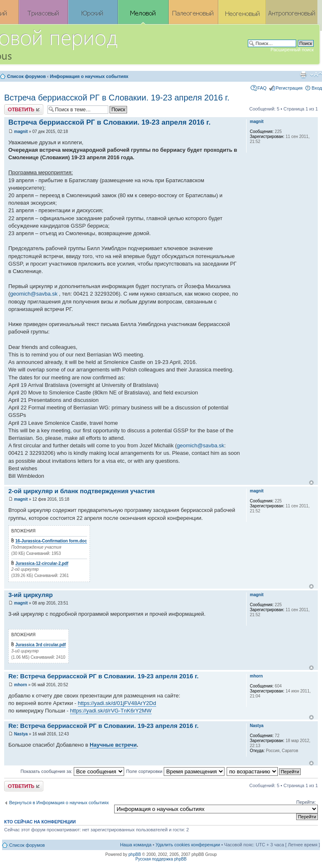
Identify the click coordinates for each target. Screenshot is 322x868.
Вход (317, 88)
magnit (21, 132)
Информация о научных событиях (89, 76)
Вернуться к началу (311, 483)
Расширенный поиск (292, 50)
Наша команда (136, 845)
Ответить (24, 109)
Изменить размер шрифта (316, 75)
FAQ (262, 88)
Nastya (21, 734)
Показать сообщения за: (72, 771)
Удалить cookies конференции (188, 845)
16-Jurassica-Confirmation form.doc (51, 541)
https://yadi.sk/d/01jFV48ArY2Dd (117, 703)
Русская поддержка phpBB (161, 859)
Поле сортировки (175, 771)
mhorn (21, 685)
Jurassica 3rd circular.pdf (41, 645)
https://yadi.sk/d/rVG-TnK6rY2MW (111, 711)
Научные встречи (113, 745)
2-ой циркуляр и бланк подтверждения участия (82, 491)
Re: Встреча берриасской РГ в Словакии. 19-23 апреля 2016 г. (104, 676)
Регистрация (289, 88)
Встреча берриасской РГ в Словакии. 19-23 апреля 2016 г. (117, 98)
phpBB (135, 854)
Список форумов (26, 76)
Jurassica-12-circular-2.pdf (42, 563)
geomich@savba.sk (34, 294)
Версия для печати (303, 75)
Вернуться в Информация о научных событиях (59, 803)
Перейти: (306, 802)
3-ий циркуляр (31, 595)
